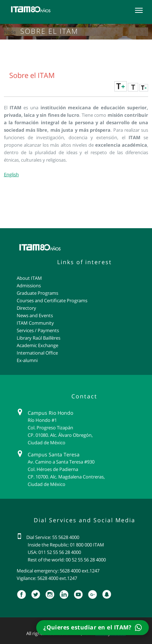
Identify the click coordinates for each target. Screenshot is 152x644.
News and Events (35, 315)
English (11, 174)
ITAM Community (35, 323)
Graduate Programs (37, 293)
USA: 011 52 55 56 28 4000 (54, 552)
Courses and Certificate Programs (52, 300)
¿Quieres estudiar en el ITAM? (93, 627)
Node (10, 32)
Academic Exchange (37, 345)
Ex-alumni (27, 360)
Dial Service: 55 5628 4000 (53, 537)
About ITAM (29, 278)
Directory (26, 308)
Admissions (29, 286)
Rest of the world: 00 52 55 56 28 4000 (67, 560)
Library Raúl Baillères (39, 338)
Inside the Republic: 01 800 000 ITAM (66, 545)
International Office (37, 353)
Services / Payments (38, 330)
